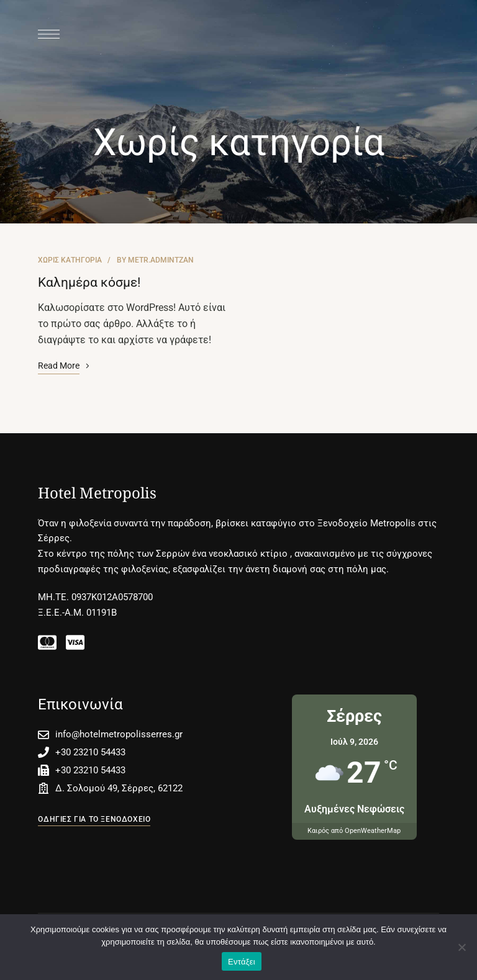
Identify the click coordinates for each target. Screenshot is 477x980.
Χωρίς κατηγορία (70, 260)
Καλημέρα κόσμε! (89, 282)
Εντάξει (242, 962)
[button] (94, 819)
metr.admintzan (161, 260)
